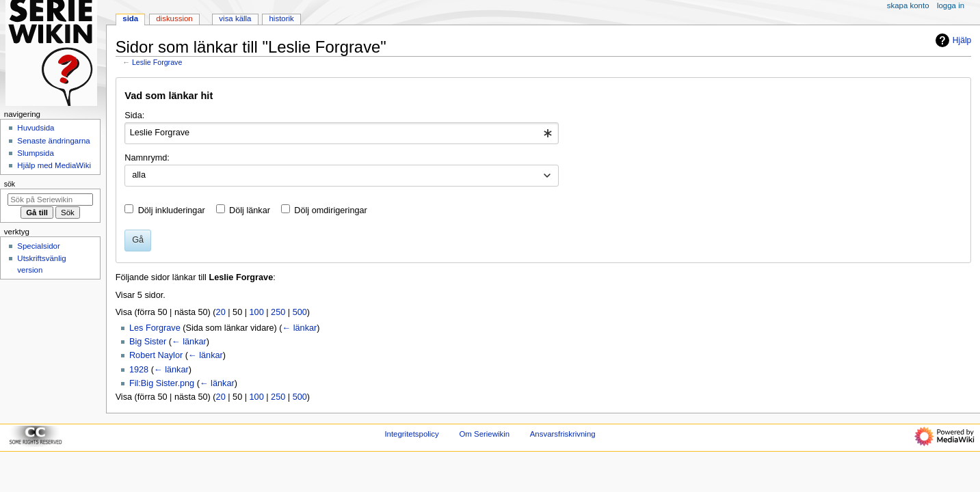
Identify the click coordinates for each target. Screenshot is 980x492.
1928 (139, 370)
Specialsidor (38, 246)
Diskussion (174, 18)
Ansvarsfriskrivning (563, 434)
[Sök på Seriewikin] (50, 200)
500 (300, 312)
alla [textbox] (139, 175)
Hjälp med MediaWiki (54, 165)
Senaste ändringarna (53, 141)
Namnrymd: (147, 158)
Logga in (951, 5)
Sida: (134, 115)
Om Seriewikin (484, 434)
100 (257, 312)
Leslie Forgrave (157, 62)
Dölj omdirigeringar (330, 210)
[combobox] (342, 133)
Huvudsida (36, 128)
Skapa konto (908, 5)
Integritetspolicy (411, 434)
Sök (10, 184)
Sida (130, 18)
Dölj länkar (250, 210)
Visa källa (235, 18)
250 (278, 312)
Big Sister (148, 342)
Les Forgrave (155, 328)
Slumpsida (35, 153)
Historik (282, 18)
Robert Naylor (156, 355)
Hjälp (952, 40)
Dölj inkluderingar (172, 210)
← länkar (299, 328)
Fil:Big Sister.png (162, 383)
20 (221, 312)
